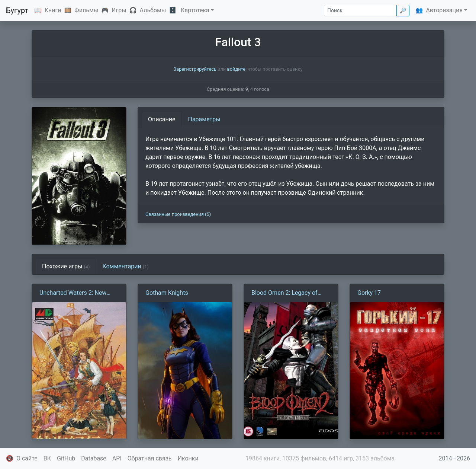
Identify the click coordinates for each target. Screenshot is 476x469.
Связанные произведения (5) (178, 214)
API (117, 458)
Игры (119, 10)
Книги (53, 10)
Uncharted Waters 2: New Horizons (73, 293)
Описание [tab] (162, 119)
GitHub (66, 458)
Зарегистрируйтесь (195, 69)
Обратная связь (150, 458)
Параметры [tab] (204, 119)
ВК (47, 458)
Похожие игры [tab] (66, 266)
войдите (236, 69)
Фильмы (86, 10)
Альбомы (153, 10)
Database (94, 458)
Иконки (188, 458)
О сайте (27, 458)
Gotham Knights (167, 293)
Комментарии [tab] (125, 266)
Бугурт (17, 10)
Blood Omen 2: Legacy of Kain (284, 293)
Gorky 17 (369, 293)
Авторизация (444, 10)
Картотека (195, 10)
